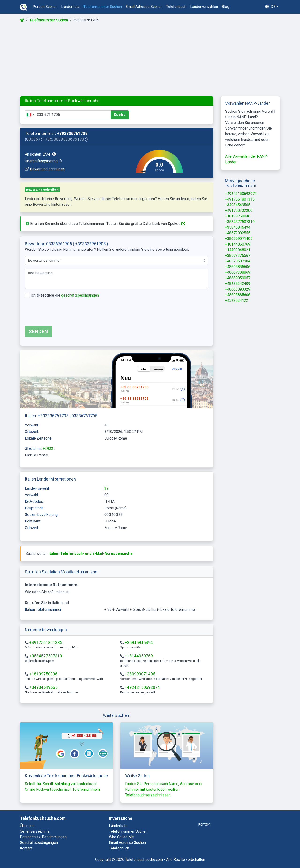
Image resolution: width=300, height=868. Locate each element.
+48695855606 (238, 267)
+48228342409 (238, 284)
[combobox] (30, 115)
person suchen (45, 7)
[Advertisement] (150, 60)
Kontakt (26, 848)
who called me (121, 837)
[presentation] (60, 313)
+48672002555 (238, 233)
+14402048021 (238, 250)
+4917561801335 (46, 643)
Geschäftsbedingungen (39, 843)
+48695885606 (238, 295)
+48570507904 (238, 261)
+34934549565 (43, 687)
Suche (120, 115)
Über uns (27, 826)
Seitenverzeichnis (35, 831)
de (270, 7)
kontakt (204, 824)
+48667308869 (238, 272)
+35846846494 (139, 643)
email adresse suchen (144, 7)
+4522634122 (237, 300)
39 (106, 488)
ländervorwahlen (204, 7)
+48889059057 (238, 278)
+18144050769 (139, 656)
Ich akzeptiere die (65, 295)
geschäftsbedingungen (80, 295)
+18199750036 (43, 674)
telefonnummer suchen (103, 7)
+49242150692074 (142, 687)
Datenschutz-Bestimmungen (43, 837)
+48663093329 (238, 289)
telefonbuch (176, 7)
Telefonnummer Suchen (49, 20)
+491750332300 (239, 210)
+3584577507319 (46, 656)
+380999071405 (140, 674)
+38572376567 (238, 255)
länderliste (70, 7)
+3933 (48, 449)
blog (225, 7)
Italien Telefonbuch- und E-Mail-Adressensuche (91, 553)
